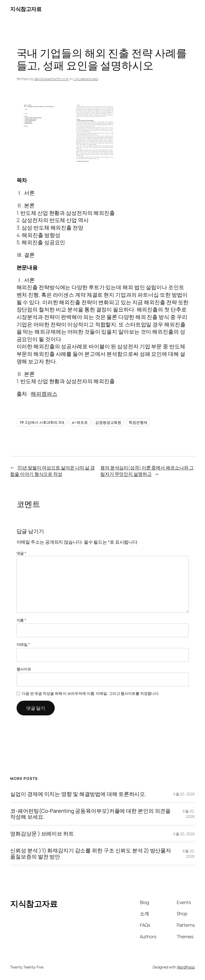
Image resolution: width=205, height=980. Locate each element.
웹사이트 (24, 669)
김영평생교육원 (108, 422)
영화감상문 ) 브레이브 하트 (42, 834)
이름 (21, 620)
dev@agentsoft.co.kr (52, 79)
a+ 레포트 (80, 422)
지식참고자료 (26, 9)
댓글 (21, 553)
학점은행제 (138, 422)
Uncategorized (86, 79)
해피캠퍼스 (44, 394)
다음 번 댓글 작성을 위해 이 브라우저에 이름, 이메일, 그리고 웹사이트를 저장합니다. (91, 693)
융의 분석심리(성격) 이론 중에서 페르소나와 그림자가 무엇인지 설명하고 (147, 471)
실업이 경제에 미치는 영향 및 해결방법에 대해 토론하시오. (78, 794)
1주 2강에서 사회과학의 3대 (42, 422)
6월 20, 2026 (184, 794)
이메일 (23, 644)
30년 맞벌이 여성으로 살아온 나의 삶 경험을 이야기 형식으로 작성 (52, 471)
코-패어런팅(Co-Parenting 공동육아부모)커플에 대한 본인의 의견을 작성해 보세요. (90, 814)
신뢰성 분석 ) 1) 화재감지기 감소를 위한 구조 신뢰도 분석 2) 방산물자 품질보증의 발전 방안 (91, 853)
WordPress (186, 967)
